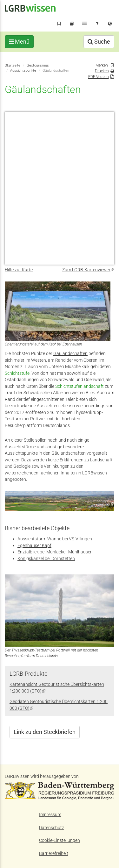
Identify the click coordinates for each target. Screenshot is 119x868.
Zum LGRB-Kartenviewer (88, 270)
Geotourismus (38, 65)
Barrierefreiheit (54, 853)
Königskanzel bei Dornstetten (46, 559)
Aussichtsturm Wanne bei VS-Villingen (55, 539)
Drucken (102, 71)
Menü (19, 42)
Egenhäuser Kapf (34, 545)
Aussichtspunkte (23, 70)
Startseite (13, 65)
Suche (99, 42)
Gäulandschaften (70, 353)
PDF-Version (99, 77)
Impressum (50, 815)
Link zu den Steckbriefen (45, 732)
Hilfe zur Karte (19, 270)
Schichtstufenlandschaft (79, 386)
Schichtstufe (17, 373)
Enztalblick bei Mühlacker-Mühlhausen (55, 552)
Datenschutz (52, 828)
